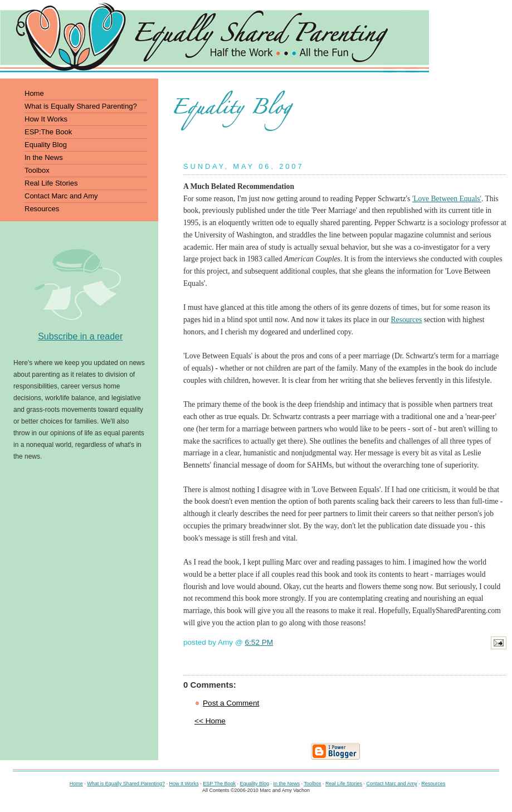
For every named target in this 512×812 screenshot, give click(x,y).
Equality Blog (255, 784)
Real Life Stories (344, 784)
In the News (287, 784)
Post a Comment (231, 703)
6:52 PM (259, 642)
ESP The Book (219, 784)
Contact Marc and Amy (392, 784)
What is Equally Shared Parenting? (126, 784)
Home (76, 784)
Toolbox (312, 784)
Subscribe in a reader (80, 336)
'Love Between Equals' (447, 199)
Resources (407, 320)
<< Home (210, 721)
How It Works (184, 784)
